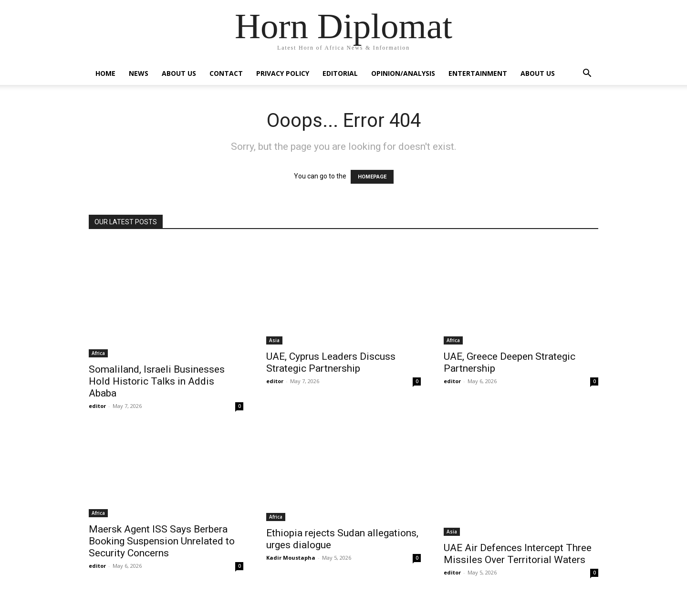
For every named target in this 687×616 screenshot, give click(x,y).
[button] (587, 74)
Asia (274, 340)
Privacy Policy (283, 73)
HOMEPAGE (372, 177)
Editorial (340, 73)
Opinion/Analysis (403, 73)
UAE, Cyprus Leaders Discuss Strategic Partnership (331, 362)
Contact (226, 73)
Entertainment (478, 73)
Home (105, 73)
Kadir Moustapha (291, 558)
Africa (98, 353)
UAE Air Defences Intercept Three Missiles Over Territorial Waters (518, 554)
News (139, 73)
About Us (179, 73)
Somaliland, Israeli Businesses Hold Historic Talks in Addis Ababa (157, 381)
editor (97, 406)
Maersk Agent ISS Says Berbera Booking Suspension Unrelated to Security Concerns (162, 541)
